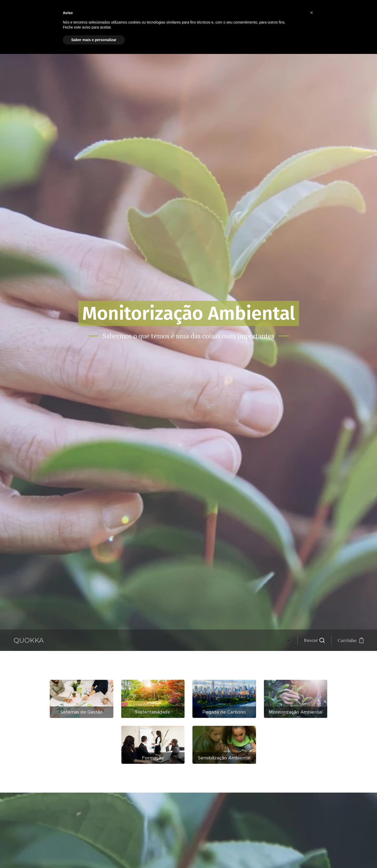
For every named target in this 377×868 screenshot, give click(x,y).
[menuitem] (237, 640)
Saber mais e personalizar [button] (94, 40)
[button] (314, 640)
